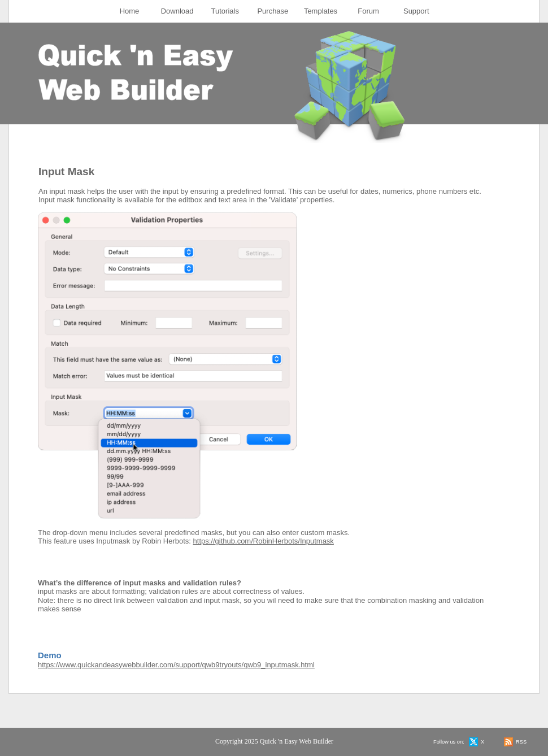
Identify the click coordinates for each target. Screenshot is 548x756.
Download (177, 11)
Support (416, 11)
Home (130, 11)
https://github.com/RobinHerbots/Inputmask (264, 541)
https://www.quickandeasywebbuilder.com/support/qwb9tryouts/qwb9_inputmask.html (176, 665)
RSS (521, 742)
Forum (368, 11)
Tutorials (225, 11)
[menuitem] (130, 11)
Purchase (273, 11)
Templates (321, 11)
